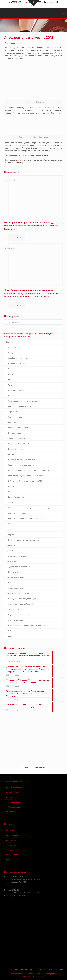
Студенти (9, 551)
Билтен (11, 454)
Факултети (10, 502)
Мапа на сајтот (14, 492)
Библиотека (13, 631)
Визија (11, 379)
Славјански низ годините (19, 358)
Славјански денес (16, 353)
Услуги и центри (12, 609)
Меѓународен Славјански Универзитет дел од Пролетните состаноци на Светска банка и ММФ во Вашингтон (31, 226)
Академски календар (17, 556)
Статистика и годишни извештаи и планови (26, 476)
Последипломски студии (18, 593)
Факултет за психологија (19, 513)
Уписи (8, 583)
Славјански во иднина (17, 363)
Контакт (12, 486)
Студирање (13, 561)
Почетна (9, 342)
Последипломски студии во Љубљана (24, 599)
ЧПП (10, 797)
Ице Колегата (14, 572)
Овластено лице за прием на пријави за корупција (29, 470)
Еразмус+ (12, 545)
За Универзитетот (13, 347)
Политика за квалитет (17, 390)
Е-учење (12, 845)
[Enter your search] (33, 322)
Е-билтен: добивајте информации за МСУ (26, 481)
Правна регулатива (16, 449)
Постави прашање (16, 433)
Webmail (12, 812)
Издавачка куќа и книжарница (21, 615)
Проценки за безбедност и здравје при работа (28, 625)
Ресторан (12, 636)
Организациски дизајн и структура (23, 401)
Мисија (11, 374)
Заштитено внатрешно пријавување (23, 465)
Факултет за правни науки (19, 524)
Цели (10, 395)
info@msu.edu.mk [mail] (51, 2)
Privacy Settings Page (17, 497)
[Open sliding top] (33, 3)
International (11, 529)
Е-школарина (14, 850)
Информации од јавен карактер (22, 460)
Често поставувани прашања (20, 428)
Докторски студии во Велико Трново (23, 604)
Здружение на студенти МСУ (20, 567)
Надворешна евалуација (19, 444)
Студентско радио (16, 620)
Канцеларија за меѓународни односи (24, 540)
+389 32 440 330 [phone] (18, 2)
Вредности (13, 385)
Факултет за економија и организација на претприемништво (34, 508)
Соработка (13, 534)
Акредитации (14, 412)
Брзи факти (13, 422)
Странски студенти (16, 577)
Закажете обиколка (16, 438)
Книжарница (14, 860)
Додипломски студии (17, 588)
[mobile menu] (64, 13)
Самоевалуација (15, 417)
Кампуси (12, 369)
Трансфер (13, 835)
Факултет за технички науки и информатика (27, 518)
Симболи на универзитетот (20, 406)
